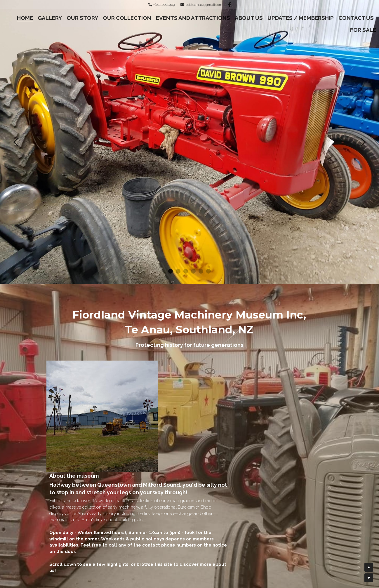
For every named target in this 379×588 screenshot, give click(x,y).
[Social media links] (230, 5)
